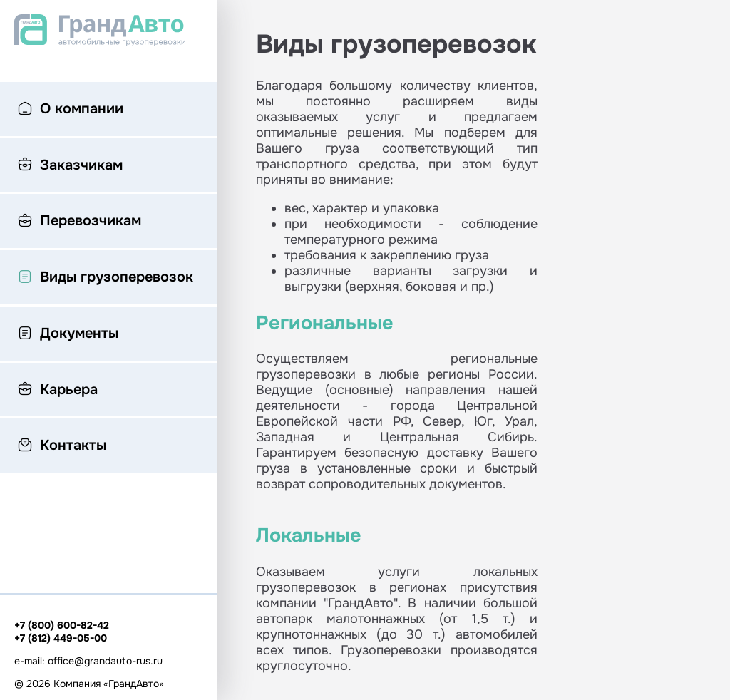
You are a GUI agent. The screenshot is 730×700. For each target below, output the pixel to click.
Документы (68, 334)
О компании (71, 110)
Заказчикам (70, 166)
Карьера (58, 391)
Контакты (62, 446)
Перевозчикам (79, 222)
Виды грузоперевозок (106, 278)
